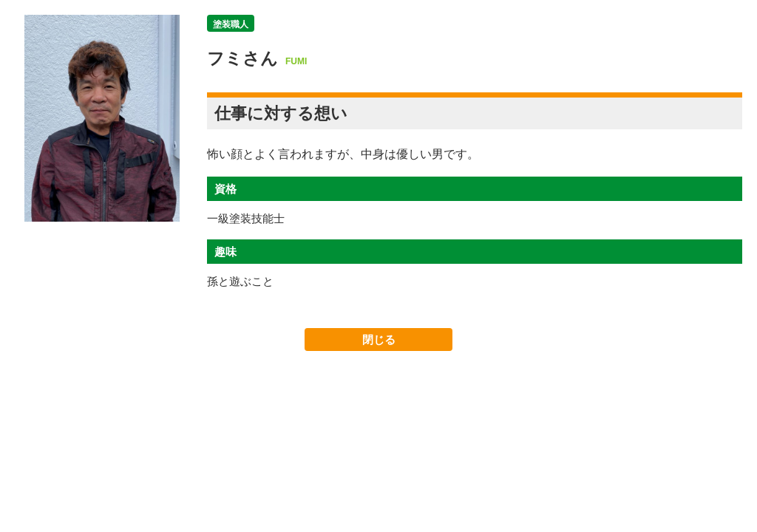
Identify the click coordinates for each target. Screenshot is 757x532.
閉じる (379, 340)
